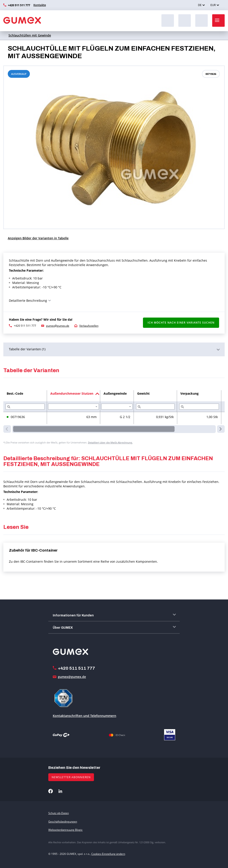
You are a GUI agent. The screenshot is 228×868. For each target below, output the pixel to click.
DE (200, 5)
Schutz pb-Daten (59, 813)
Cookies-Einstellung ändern (108, 854)
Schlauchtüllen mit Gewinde (30, 35)
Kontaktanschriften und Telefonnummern (84, 716)
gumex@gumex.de (58, 326)
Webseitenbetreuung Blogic (65, 830)
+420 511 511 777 (19, 5)
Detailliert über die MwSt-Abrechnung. (110, 442)
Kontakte (40, 5)
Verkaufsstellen (89, 326)
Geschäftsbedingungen (63, 822)
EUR (213, 5)
